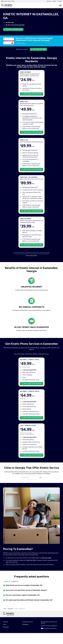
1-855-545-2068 (46, 562)
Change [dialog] (12, 1)
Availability (25, 629)
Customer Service (27, 626)
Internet (5, 626)
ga (16, 613)
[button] (40, 481)
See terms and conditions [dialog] (32, 259)
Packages (6, 632)
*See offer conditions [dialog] (20, 43)
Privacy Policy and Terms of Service (49, 627)
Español (60, 1)
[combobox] (30, 481)
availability (11, 613)
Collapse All (14, 586)
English (55, 1)
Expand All (7, 586)
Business (49, 1)
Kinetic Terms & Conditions (49, 631)
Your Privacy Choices (49, 634)
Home (5, 613)
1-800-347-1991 (31, 564)
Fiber (5, 629)
